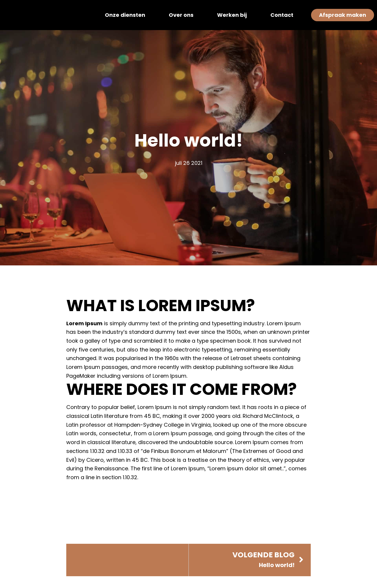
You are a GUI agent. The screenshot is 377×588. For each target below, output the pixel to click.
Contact (282, 15)
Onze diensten (125, 15)
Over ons (181, 15)
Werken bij (232, 15)
